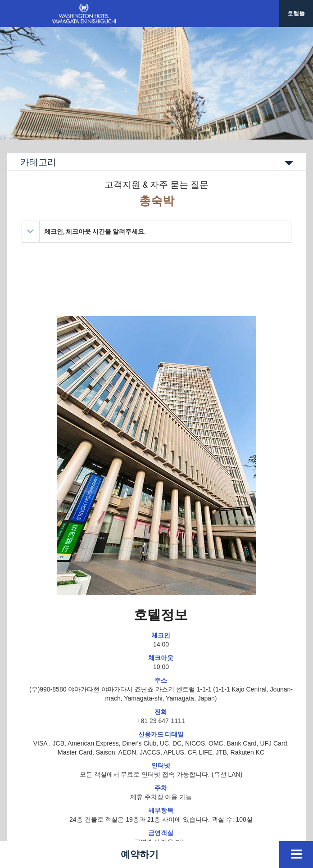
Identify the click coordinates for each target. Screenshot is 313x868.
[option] (156, 83)
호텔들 (296, 13)
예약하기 (140, 854)
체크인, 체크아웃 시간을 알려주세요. (95, 231)
